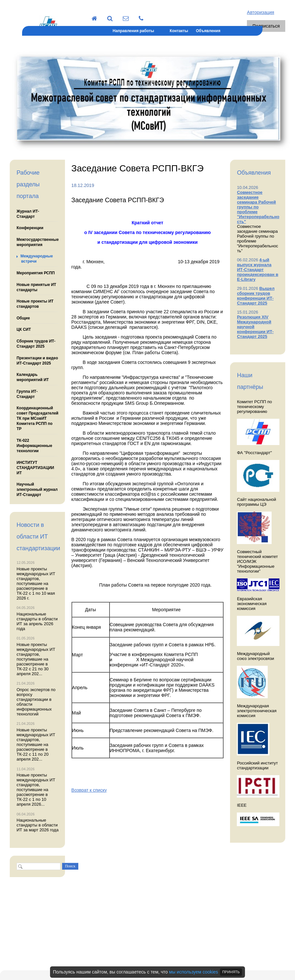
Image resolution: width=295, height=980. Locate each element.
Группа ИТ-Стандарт (27, 394)
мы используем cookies (193, 972)
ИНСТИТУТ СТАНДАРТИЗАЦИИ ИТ (35, 468)
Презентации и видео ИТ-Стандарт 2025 (37, 361)
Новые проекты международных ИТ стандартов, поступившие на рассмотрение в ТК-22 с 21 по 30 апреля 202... (36, 659)
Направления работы (133, 31)
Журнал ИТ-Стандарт (28, 214)
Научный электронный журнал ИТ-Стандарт (37, 490)
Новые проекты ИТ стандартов (35, 304)
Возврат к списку (89, 790)
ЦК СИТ (24, 329)
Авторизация (261, 12)
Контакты (179, 31)
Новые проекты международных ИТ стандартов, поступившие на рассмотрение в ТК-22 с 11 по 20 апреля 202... (36, 744)
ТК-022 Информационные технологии (34, 446)
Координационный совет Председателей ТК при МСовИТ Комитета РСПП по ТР (38, 418)
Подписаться (266, 26)
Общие (23, 318)
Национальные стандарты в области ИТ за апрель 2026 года (37, 621)
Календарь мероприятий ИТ (33, 377)
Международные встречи (37, 259)
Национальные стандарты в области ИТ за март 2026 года (38, 825)
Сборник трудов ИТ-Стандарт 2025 (36, 344)
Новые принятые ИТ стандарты (36, 287)
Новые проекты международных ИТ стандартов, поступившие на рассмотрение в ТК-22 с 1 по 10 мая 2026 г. (36, 583)
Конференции (30, 228)
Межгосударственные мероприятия (38, 242)
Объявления (208, 31)
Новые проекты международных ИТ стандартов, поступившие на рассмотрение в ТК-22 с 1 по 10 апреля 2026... (36, 790)
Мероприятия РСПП (36, 273)
